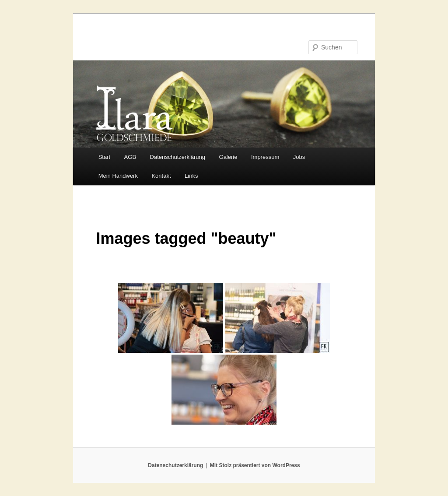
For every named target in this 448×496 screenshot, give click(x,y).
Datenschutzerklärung (178, 157)
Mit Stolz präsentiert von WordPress (255, 465)
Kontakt (161, 176)
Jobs (299, 157)
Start (104, 157)
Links (191, 176)
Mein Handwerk (118, 176)
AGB (130, 157)
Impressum (265, 157)
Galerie (228, 157)
